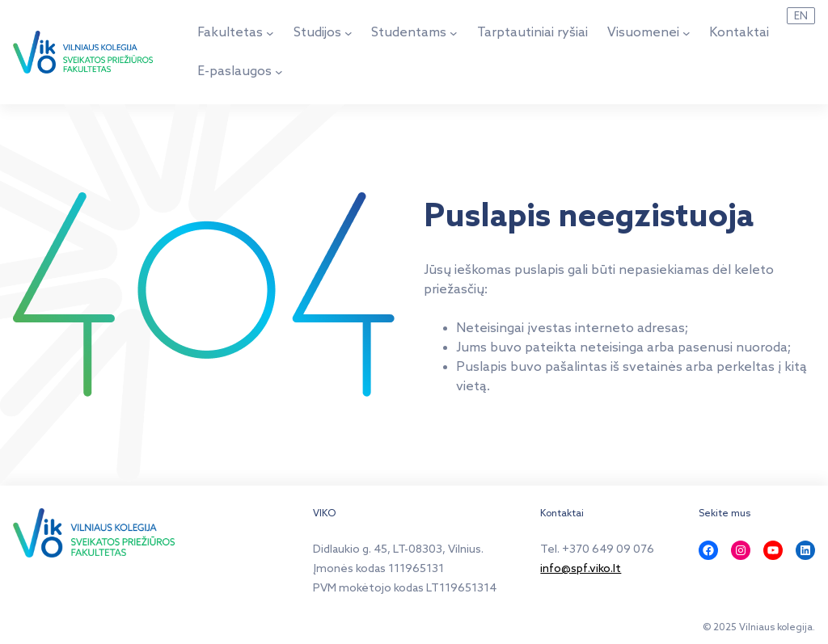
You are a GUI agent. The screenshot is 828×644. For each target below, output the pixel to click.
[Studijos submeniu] (349, 33)
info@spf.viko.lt (581, 569)
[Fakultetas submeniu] (270, 33)
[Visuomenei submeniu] (686, 33)
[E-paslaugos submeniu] (279, 72)
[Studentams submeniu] (454, 33)
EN (801, 16)
